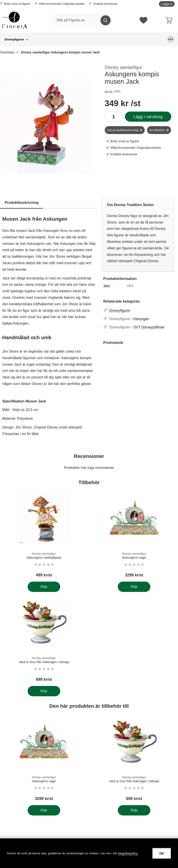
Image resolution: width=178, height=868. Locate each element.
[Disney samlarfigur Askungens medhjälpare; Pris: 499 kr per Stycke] (44, 536)
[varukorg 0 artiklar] (170, 20)
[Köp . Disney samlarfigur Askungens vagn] (134, 587)
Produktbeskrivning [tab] (22, 203)
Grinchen (40, 39)
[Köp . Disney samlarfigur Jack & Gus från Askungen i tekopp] (44, 691)
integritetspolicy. (128, 853)
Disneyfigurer (14, 39)
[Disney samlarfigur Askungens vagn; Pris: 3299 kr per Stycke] (134, 536)
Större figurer (129, 39)
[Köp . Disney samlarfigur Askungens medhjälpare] (44, 587)
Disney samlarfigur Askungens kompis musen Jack (60, 52)
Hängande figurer (68, 39)
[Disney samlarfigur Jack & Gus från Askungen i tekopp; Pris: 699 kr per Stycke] (44, 641)
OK (162, 853)
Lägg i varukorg (148, 117)
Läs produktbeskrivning (123, 130)
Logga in (167, 4)
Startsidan (7, 52)
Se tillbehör (157, 130)
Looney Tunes (100, 39)
